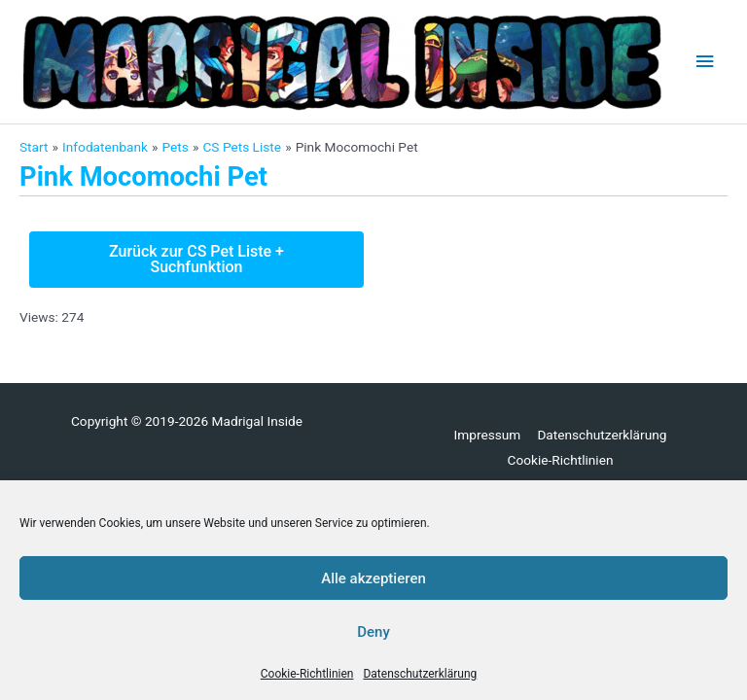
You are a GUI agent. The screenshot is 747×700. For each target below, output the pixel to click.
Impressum (488, 435)
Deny (373, 632)
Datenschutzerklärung (420, 674)
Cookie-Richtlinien (307, 674)
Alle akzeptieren (373, 578)
